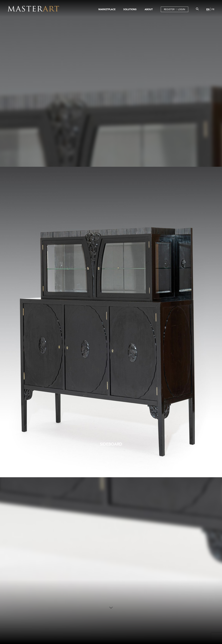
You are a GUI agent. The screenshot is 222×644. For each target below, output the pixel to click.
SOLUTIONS (130, 9)
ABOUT (149, 9)
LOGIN (181, 9)
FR (213, 9)
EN (208, 9)
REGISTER (169, 9)
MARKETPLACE (107, 9)
